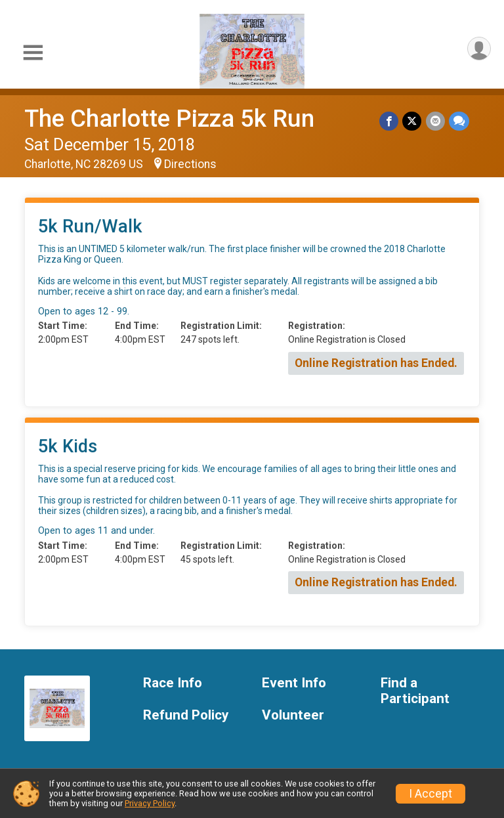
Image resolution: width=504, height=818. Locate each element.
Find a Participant (415, 691)
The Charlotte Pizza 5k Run (169, 118)
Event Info (294, 683)
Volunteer (293, 715)
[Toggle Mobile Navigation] (33, 53)
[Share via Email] (435, 121)
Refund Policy (186, 715)
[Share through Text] (459, 121)
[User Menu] (479, 49)
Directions (190, 164)
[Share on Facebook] (389, 121)
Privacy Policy (150, 803)
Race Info (173, 683)
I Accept (430, 794)
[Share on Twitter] (412, 121)
